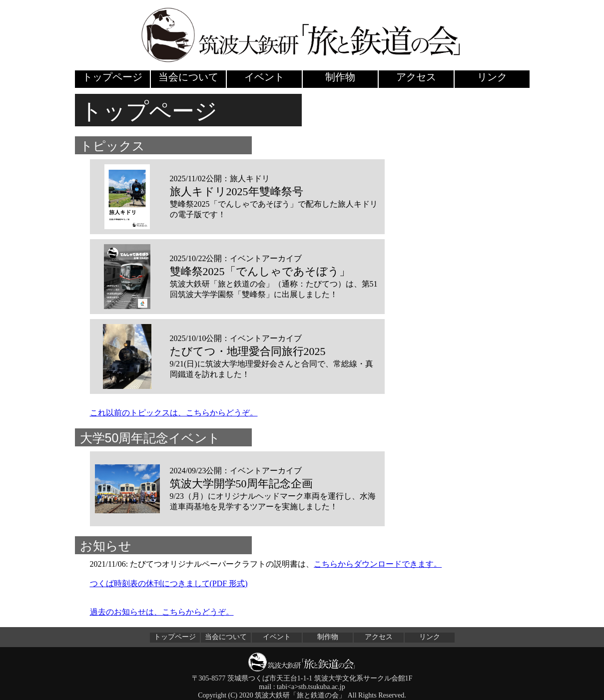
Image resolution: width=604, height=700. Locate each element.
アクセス (416, 77)
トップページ (112, 77)
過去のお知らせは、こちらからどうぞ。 (162, 612)
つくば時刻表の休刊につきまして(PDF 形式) (169, 583)
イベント (264, 77)
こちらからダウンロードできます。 (378, 564)
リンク (492, 77)
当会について (188, 77)
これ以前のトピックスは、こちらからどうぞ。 (174, 413)
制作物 (340, 77)
